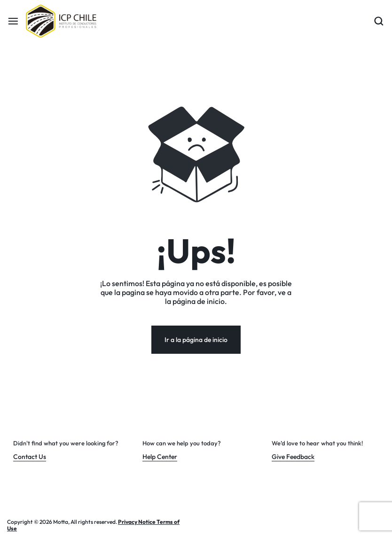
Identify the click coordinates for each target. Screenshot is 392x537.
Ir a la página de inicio (196, 340)
